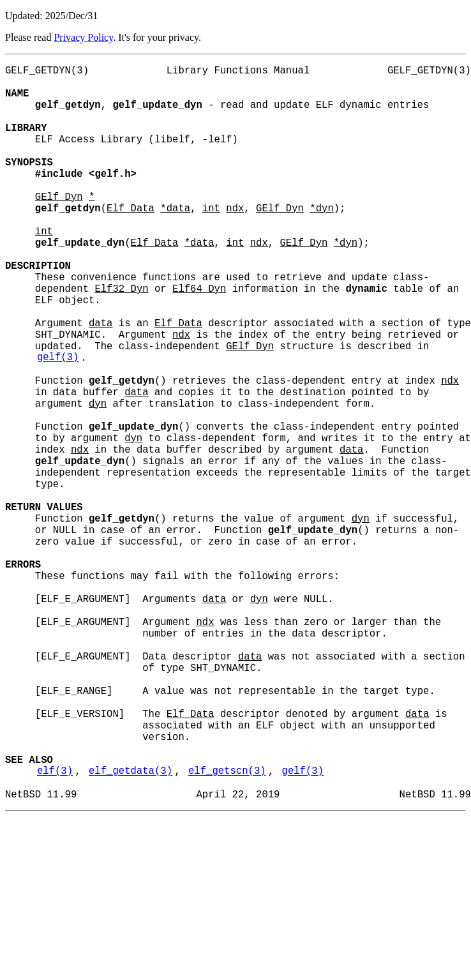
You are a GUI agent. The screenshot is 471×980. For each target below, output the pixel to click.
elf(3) (55, 929)
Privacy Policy (83, 37)
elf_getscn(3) (227, 929)
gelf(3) (58, 423)
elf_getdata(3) (131, 929)
